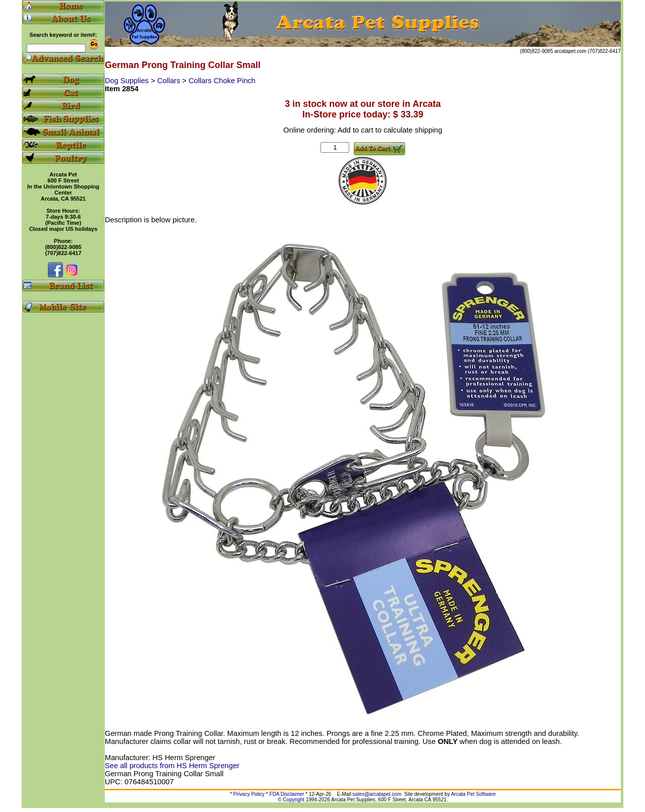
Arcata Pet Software (473, 794)
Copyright (294, 800)
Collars (170, 81)
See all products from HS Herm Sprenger (172, 766)
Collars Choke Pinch (222, 81)
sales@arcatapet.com (377, 794)
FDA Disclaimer (287, 794)
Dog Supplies (128, 81)
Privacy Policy (249, 794)
